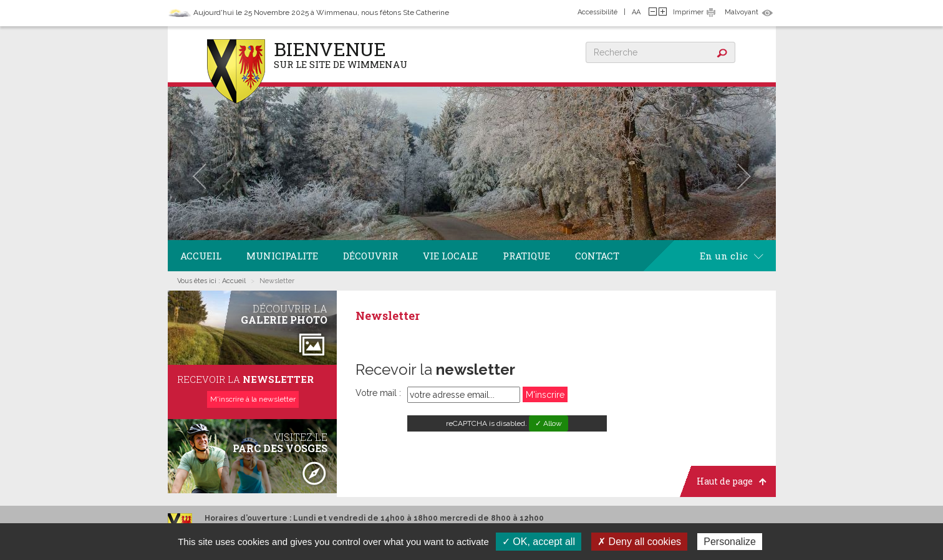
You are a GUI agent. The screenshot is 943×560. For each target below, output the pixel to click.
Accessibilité (597, 12)
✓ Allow (549, 423)
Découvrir (370, 256)
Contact (597, 256)
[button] (200, 176)
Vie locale (450, 256)
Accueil (201, 256)
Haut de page (725, 481)
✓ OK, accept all (539, 542)
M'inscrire (545, 395)
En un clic (732, 256)
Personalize (730, 542)
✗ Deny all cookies (639, 542)
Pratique (526, 256)
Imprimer (688, 12)
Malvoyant (742, 12)
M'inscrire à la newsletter (253, 399)
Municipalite (282, 256)
